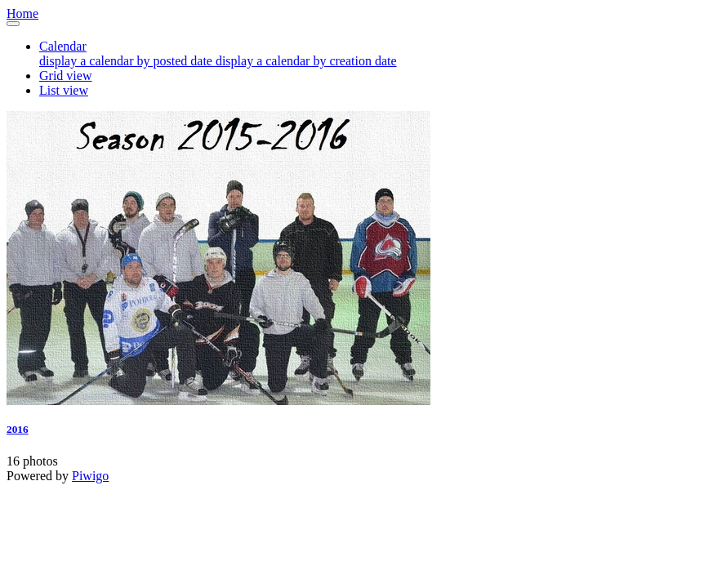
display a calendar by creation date (306, 61)
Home (22, 13)
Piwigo (90, 476)
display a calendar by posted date (127, 61)
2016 (18, 429)
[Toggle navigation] (13, 24)
